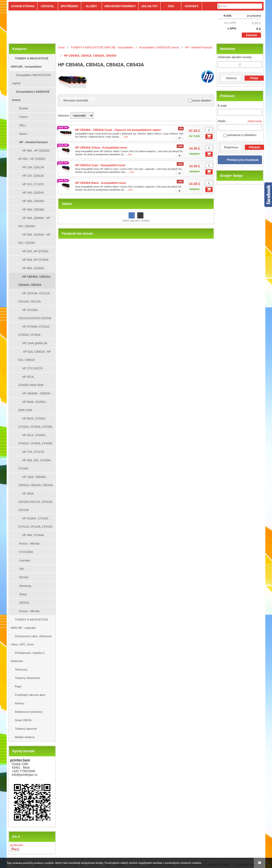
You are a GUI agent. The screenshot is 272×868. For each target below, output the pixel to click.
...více (125, 137)
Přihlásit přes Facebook (243, 160)
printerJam (17, 845)
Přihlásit (254, 147)
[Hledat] (259, 6)
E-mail (222, 106)
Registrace (231, 147)
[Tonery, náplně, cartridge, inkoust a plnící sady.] (104, 26)
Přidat (254, 78)
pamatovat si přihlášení (240, 135)
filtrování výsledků (78, 100)
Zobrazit (251, 35)
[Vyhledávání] (240, 6)
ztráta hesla (255, 121)
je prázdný (254, 16)
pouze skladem (200, 101)
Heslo (222, 121)
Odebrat (231, 78)
